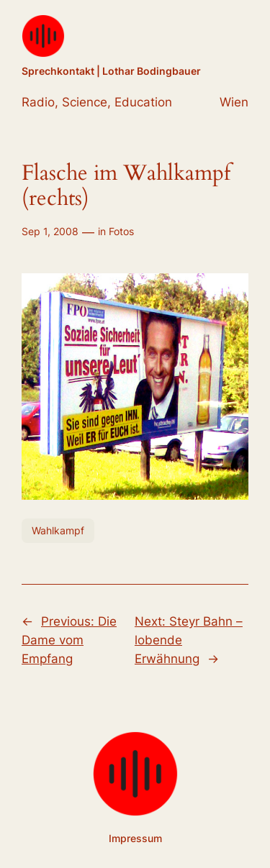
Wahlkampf (58, 530)
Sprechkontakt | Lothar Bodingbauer (111, 71)
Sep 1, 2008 (50, 231)
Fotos (121, 231)
